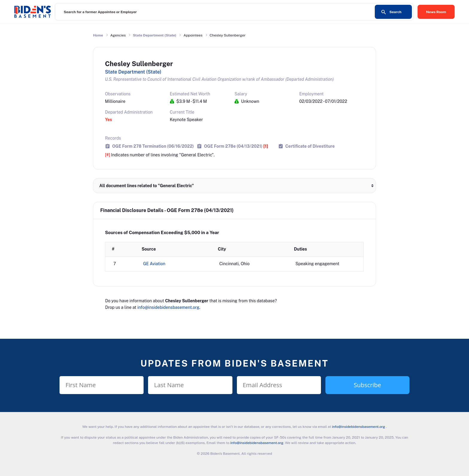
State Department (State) (154, 35)
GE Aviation (154, 264)
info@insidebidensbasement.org (168, 307)
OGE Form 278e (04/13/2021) (236, 146)
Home (98, 35)
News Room (436, 12)
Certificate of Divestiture (310, 146)
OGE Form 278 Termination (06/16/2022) (153, 146)
